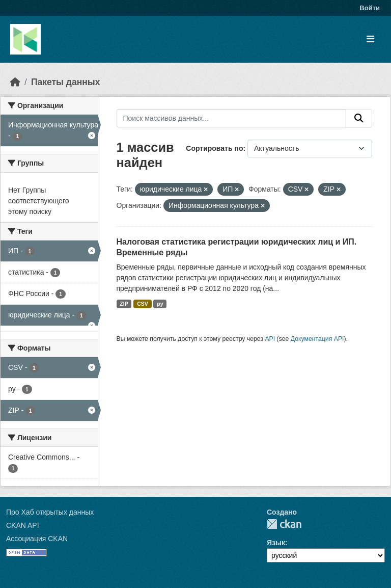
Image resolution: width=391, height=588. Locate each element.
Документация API (317, 339)
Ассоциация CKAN (37, 539)
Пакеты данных (66, 82)
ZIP (124, 304)
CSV (143, 304)
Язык (276, 543)
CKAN (284, 524)
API (270, 339)
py (160, 304)
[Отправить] (359, 118)
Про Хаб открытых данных (50, 512)
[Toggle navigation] (370, 39)
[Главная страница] (15, 82)
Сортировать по (214, 148)
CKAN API (23, 525)
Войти (370, 8)
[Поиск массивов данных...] (232, 118)
